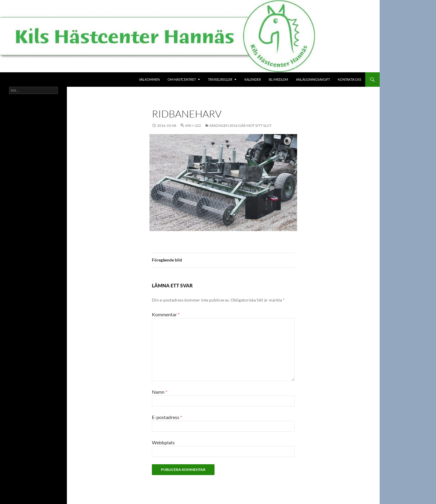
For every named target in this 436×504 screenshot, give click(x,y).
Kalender (253, 79)
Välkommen (149, 79)
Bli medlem (278, 79)
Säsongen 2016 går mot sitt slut (240, 125)
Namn (160, 392)
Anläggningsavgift (313, 79)
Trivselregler (220, 79)
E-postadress (167, 417)
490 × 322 (193, 125)
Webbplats (163, 442)
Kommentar (166, 314)
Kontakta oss (350, 79)
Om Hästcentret (182, 79)
